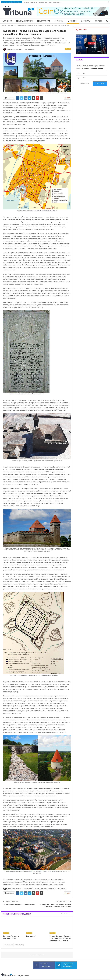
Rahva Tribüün (44, 21)
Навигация (57, 2)
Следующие (19, 945)
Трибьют (72, 21)
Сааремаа (52, 889)
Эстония (63, 889)
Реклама (41, 2)
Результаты (85, 84)
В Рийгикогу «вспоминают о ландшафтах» (19, 904)
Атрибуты (86, 21)
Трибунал (7, 21)
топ (58, 889)
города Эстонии (17, 889)
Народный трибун (25, 21)
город (10, 889)
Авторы (26, 2)
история (37, 889)
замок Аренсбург (28, 889)
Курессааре (44, 889)
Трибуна (59, 21)
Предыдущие (8, 945)
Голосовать (100, 84)
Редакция (33, 2)
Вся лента (99, 21)
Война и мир (92, 47)
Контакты (49, 2)
